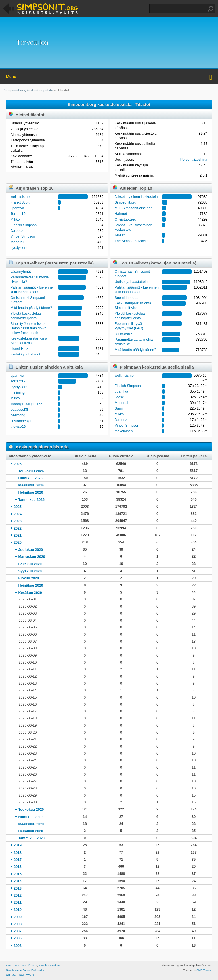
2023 (18, 521)
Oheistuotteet (125, 219)
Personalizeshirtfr (194, 160)
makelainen (124, 431)
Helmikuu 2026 (31, 492)
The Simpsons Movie (131, 241)
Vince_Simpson (23, 236)
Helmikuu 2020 (31, 831)
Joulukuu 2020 (31, 550)
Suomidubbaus (126, 298)
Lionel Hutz (19, 349)
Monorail (17, 242)
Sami (119, 408)
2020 (18, 543)
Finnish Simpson (24, 225)
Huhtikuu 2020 (30, 817)
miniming (18, 393)
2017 (18, 860)
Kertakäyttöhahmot (25, 354)
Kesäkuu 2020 (30, 593)
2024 (18, 514)
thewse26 (18, 427)
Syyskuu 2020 (30, 571)
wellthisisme (20, 197)
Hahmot (121, 214)
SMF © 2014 (29, 965)
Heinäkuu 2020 (31, 585)
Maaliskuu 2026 (31, 485)
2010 (18, 910)
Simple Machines (50, 965)
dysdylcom (19, 248)
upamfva (17, 208)
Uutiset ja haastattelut (132, 282)
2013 (18, 888)
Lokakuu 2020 (30, 564)
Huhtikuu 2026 (30, 478)
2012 (18, 896)
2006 (18, 938)
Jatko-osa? (123, 334)
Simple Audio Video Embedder (25, 970)
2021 (18, 535)
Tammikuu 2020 (31, 838)
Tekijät (120, 235)
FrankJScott (20, 202)
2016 (18, 867)
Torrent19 (18, 214)
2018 (18, 853)
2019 (18, 845)
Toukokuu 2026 (31, 471)
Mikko (15, 219)
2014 (18, 881)
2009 (18, 917)
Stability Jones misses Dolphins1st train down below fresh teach (28, 328)
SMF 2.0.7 (12, 965)
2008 (18, 924)
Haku (211, 9)
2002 (18, 946)
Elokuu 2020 (29, 578)
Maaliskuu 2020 (31, 824)
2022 (18, 528)
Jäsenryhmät (21, 272)
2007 (18, 931)
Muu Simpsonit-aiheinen (134, 208)
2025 (18, 507)
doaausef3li (20, 410)
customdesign (21, 421)
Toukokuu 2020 (31, 810)
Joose (119, 397)
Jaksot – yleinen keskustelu (136, 197)
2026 (18, 464)
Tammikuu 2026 (31, 500)
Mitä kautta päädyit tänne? (31, 308)
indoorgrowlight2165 (26, 404)
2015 (18, 874)
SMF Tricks (204, 970)
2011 (18, 903)
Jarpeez (17, 231)
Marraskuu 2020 (32, 557)
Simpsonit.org (125, 202)
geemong (18, 415)
